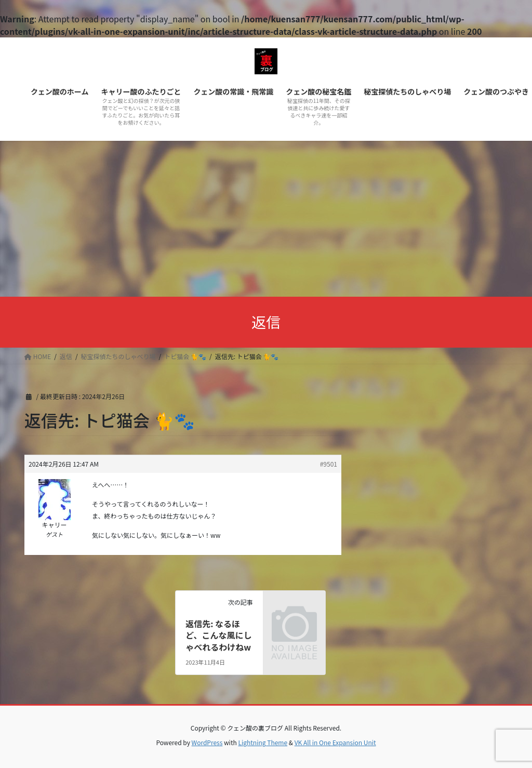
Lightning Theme (263, 742)
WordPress (207, 742)
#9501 (329, 464)
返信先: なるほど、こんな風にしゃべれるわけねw (218, 635)
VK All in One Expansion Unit (335, 742)
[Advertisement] (266, 219)
